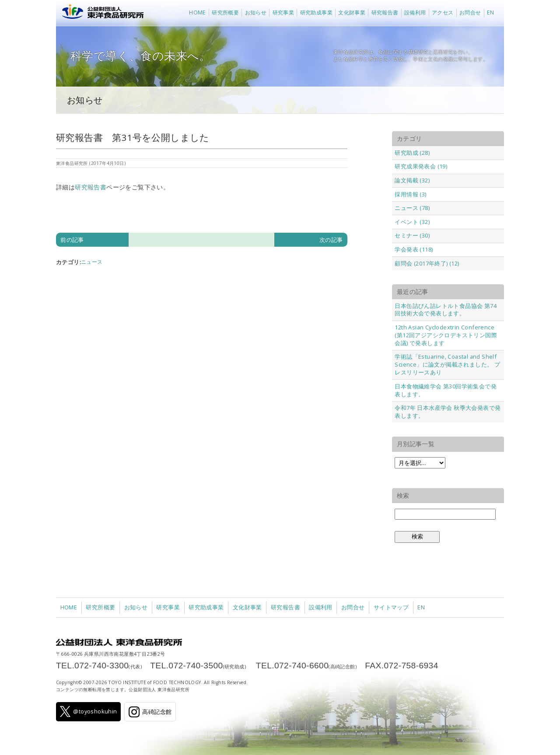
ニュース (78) (412, 208)
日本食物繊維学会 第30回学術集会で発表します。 (446, 390)
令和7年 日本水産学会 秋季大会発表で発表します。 (448, 412)
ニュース (92, 262)
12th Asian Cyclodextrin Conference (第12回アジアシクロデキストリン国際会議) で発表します (446, 335)
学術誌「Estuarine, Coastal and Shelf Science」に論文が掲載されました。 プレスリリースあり (447, 364)
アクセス (443, 12)
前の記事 (72, 240)
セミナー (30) (412, 235)
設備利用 (415, 12)
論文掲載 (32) (412, 180)
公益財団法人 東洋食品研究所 (101, 13)
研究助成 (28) (412, 153)
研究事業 (283, 12)
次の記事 (331, 240)
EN (491, 12)
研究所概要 (225, 12)
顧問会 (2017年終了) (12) (427, 263)
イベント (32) (412, 222)
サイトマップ (391, 607)
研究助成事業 (316, 12)
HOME (198, 12)
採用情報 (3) (410, 194)
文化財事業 (352, 12)
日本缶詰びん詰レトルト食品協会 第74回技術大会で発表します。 (446, 310)
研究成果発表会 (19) (421, 166)
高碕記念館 (150, 712)
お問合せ (470, 12)
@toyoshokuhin (89, 711)
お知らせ (256, 12)
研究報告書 (385, 12)
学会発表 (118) (414, 249)
